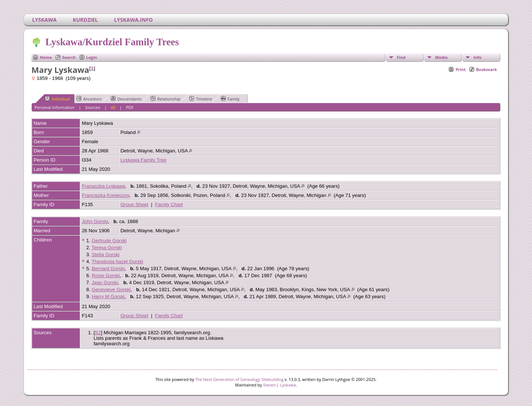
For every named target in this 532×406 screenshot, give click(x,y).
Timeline (201, 99)
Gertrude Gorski (109, 241)
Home (46, 57)
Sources (93, 107)
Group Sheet (134, 204)
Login (92, 57)
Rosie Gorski (106, 276)
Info (478, 57)
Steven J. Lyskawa (279, 385)
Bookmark (487, 69)
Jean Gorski (105, 283)
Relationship (165, 99)
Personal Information (55, 107)
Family (230, 99)
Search (69, 57)
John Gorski (95, 221)
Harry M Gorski (108, 296)
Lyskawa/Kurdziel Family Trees (112, 42)
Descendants (126, 99)
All (113, 107)
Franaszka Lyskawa (103, 186)
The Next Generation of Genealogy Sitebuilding (239, 379)
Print (460, 69)
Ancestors (89, 99)
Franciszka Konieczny (105, 195)
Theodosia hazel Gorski (117, 262)
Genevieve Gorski (111, 290)
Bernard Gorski (108, 269)
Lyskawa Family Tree (143, 160)
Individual (57, 99)
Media (441, 57)
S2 (98, 333)
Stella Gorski (106, 255)
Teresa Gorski (107, 248)
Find (401, 57)
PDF (130, 107)
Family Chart (169, 204)
